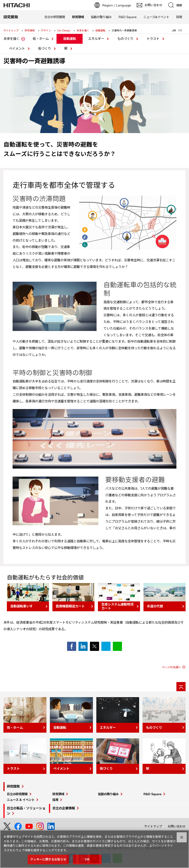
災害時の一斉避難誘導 (34, 61)
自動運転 (100, 30)
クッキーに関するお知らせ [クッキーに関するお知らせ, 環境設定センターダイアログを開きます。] (48, 861)
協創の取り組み (108, 794)
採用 (55, 800)
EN (180, 30)
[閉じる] (182, 839)
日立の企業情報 (64, 808)
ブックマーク (106, 646)
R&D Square (153, 794)
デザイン (46, 30)
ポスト (94, 646)
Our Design (64, 30)
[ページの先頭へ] (181, 687)
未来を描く (83, 30)
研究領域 (30, 30)
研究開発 (13, 786)
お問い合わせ (177, 826)
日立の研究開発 (17, 794)
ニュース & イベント (21, 800)
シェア (72, 646)
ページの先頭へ (171, 667)
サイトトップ (11, 30)
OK (87, 861)
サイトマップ (153, 826)
